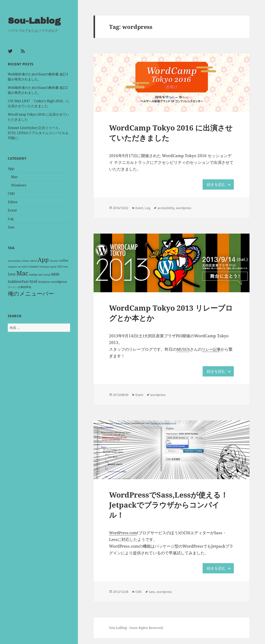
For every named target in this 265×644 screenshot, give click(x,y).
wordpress (190, 210)
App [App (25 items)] (43, 259)
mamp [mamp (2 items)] (33, 274)
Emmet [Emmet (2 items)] (34, 266)
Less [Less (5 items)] (12, 274)
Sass (11, 227)
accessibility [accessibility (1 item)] (14, 260)
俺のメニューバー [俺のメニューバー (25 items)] (31, 293)
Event (12, 210)
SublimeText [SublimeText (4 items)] (18, 281)
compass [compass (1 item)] (12, 266)
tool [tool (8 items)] (33, 281)
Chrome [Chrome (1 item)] (54, 260)
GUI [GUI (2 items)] (60, 266)
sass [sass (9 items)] (55, 273)
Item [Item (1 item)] (66, 266)
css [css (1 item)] (19, 266)
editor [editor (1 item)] (25, 266)
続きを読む (220, 186)
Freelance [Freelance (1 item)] (45, 266)
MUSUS (184, 353)
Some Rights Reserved (147, 634)
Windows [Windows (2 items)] (44, 281)
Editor (13, 202)
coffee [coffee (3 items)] (64, 260)
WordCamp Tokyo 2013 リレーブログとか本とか (170, 316)
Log (11, 218)
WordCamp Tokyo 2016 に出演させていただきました (169, 134)
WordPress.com (124, 538)
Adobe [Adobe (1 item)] (26, 260)
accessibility (170, 210)
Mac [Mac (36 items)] (22, 273)
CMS (11, 193)
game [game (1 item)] (54, 266)
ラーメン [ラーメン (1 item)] (12, 287)
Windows (19, 185)
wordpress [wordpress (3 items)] (59, 281)
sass (155, 597)
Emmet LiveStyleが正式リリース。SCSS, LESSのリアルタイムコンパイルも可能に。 (38, 132)
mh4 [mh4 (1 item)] (41, 274)
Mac (14, 176)
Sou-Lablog (35, 21)
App (11, 168)
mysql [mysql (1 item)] (47, 274)
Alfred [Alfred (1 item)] (33, 260)
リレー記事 (212, 353)
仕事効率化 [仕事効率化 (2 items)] (25, 287)
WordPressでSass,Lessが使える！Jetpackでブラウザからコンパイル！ (170, 510)
